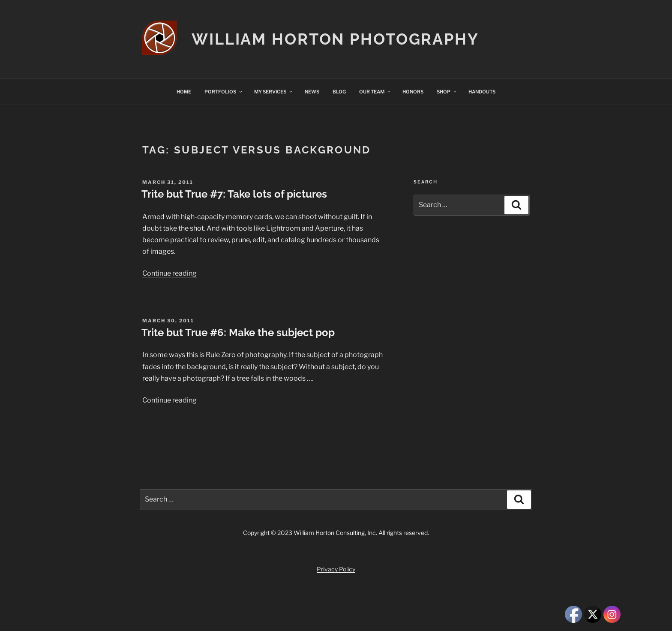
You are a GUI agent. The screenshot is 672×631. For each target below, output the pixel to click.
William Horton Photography (335, 39)
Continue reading (169, 273)
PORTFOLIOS (224, 92)
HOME (184, 92)
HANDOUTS (482, 92)
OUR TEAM (375, 92)
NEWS (312, 92)
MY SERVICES (274, 92)
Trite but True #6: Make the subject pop (238, 332)
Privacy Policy (336, 569)
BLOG (339, 92)
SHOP (447, 92)
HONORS (413, 92)
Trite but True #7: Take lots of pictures (234, 194)
